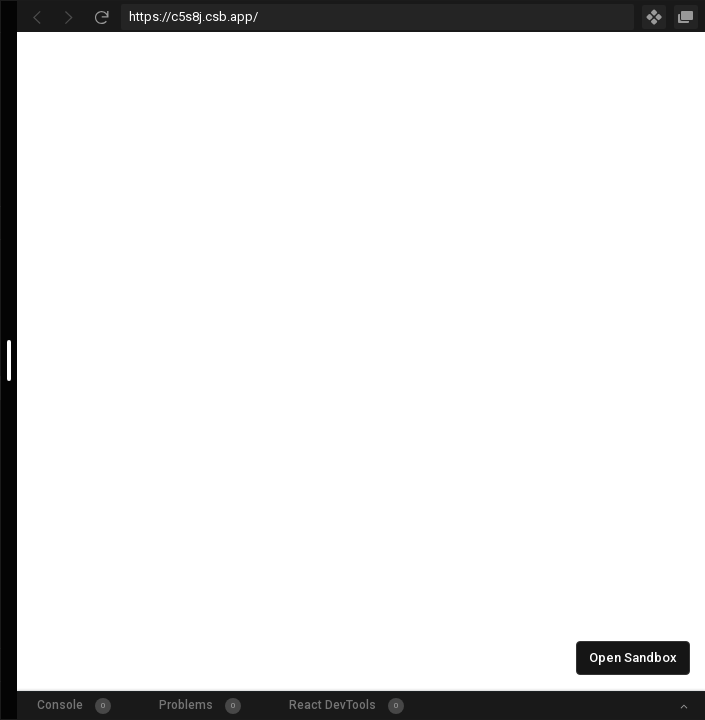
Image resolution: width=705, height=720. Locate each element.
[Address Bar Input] (377, 17)
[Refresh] (101, 17)
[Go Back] (37, 17)
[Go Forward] (69, 17)
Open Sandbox (633, 657)
